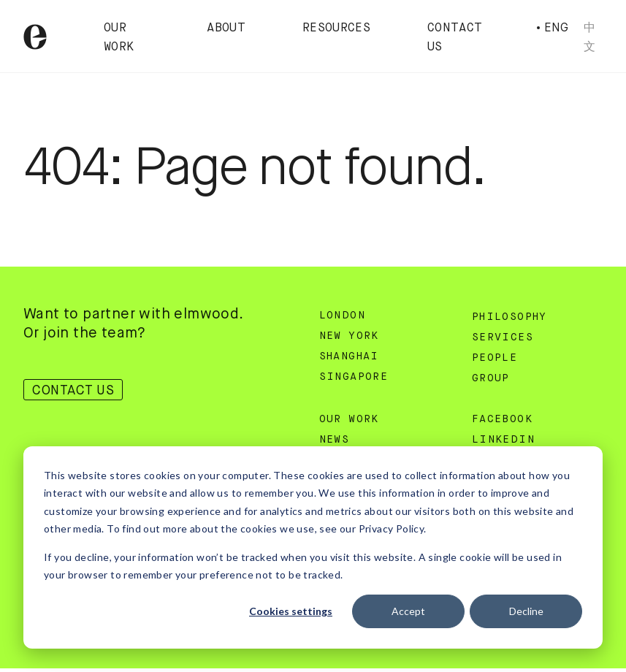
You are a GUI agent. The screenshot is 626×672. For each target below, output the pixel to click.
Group (491, 378)
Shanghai (349, 356)
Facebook (502, 419)
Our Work (349, 419)
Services (503, 337)
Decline (526, 611)
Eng (557, 27)
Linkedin (503, 440)
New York (349, 336)
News (335, 440)
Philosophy (509, 317)
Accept (408, 611)
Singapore (354, 377)
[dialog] (313, 547)
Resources (336, 28)
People (495, 358)
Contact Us (73, 390)
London (342, 316)
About (226, 28)
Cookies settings (291, 611)
